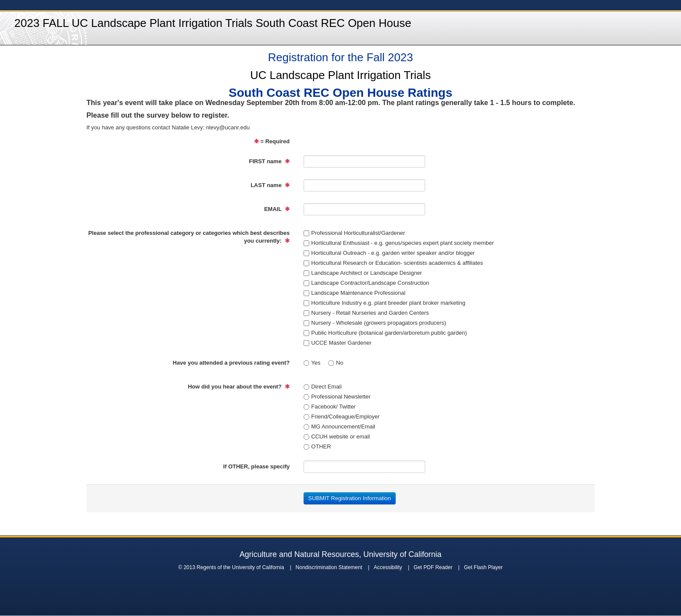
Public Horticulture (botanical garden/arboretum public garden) (385, 333)
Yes (312, 363)
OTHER (317, 446)
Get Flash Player (483, 567)
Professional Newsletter (337, 397)
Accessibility (388, 567)
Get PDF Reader (433, 567)
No (336, 363)
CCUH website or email (337, 436)
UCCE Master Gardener (338, 343)
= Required (272, 141)
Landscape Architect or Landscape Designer (363, 273)
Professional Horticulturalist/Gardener (354, 233)
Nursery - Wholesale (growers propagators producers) (375, 323)
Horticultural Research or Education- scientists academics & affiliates (393, 263)
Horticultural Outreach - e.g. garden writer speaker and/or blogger (389, 253)
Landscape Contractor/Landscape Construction (367, 283)
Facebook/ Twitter (330, 407)
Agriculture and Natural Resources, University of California (340, 554)
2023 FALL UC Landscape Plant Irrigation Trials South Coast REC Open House (213, 23)
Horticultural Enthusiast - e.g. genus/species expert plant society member (399, 243)
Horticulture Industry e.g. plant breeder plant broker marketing (385, 303)
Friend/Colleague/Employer (342, 417)
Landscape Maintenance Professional (355, 293)
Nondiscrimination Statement (329, 567)
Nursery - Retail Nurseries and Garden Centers (366, 313)
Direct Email (323, 387)
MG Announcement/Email (339, 427)
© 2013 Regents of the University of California (231, 567)
